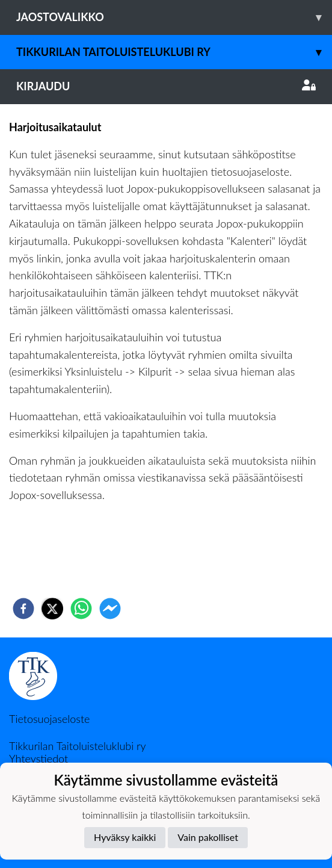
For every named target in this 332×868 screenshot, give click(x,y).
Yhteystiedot (38, 758)
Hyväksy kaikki (125, 837)
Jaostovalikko (174, 17)
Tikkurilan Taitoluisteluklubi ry (174, 52)
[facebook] (23, 609)
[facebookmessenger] (110, 609)
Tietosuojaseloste (49, 719)
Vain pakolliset (208, 837)
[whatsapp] (81, 609)
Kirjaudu (166, 86)
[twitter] (52, 609)
